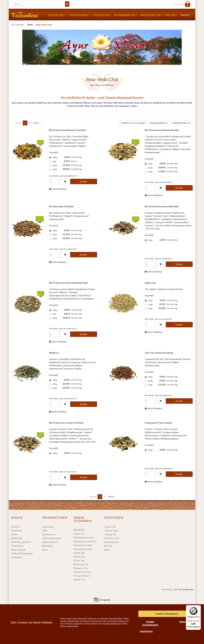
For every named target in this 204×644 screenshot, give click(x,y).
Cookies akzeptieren (167, 614)
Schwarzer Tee (126, 15)
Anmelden (178, 4)
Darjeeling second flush (85, 541)
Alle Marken (79, 530)
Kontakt (15, 527)
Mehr (186, 15)
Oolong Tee (102, 15)
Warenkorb (17, 531)
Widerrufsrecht (50, 542)
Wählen (159, 123)
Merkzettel (17, 538)
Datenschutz (49, 534)
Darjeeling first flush (83, 538)
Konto (14, 534)
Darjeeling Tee (151, 15)
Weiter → (38, 123)
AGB (45, 531)
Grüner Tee (57, 15)
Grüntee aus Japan (83, 549)
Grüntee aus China (83, 545)
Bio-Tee (172, 15)
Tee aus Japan (79, 15)
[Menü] (199, 607)
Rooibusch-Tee (81, 564)
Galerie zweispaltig (133, 123)
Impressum (48, 527)
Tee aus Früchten (82, 572)
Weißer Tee (79, 580)
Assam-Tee (79, 534)
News (45, 550)
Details (84, 181)
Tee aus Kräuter (81, 576)
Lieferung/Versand (52, 538)
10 (182, 123)
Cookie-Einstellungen (150, 623)
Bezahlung (47, 546)
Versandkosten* (70, 176)
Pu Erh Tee (79, 560)
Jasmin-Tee (79, 553)
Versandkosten (186, 589)
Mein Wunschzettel (21, 542)
